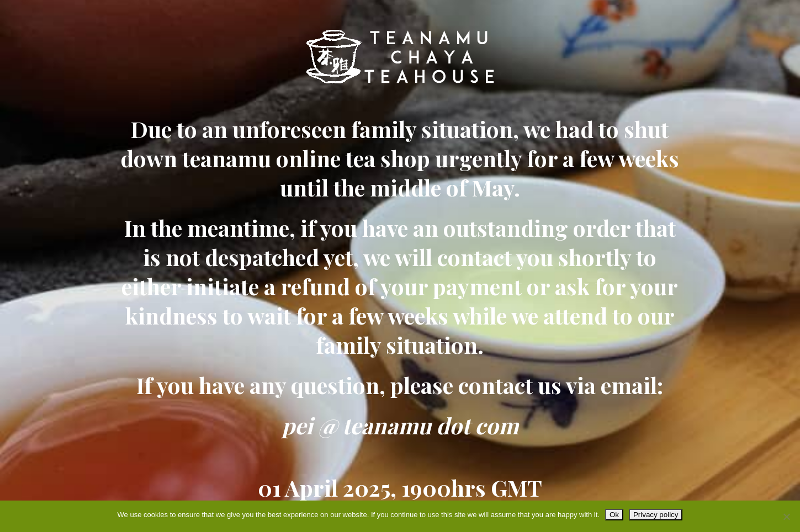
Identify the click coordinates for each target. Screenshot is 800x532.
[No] (786, 517)
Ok (614, 515)
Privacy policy (656, 515)
